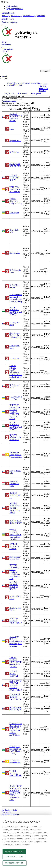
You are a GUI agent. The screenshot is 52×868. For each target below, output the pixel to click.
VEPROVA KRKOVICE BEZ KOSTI (15, 189)
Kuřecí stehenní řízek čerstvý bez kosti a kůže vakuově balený (16, 298)
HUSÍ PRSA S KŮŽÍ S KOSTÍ (16, 522)
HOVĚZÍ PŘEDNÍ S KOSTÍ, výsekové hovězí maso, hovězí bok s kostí (15, 572)
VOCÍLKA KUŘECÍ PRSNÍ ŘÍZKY (16, 621)
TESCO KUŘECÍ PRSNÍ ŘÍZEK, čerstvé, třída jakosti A (16, 662)
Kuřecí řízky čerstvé (15, 286)
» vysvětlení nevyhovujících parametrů (23, 83)
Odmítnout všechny (14, 857)
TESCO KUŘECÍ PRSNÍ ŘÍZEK (16, 773)
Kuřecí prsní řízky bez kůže (15, 762)
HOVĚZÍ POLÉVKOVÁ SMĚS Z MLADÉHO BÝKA (16, 508)
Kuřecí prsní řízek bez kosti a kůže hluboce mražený (16, 750)
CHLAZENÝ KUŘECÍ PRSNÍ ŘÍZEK (16, 697)
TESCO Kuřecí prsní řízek (16, 398)
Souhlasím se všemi (14, 852)
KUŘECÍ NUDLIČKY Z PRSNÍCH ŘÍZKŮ (16, 117)
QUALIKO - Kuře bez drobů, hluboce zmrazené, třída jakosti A (16, 641)
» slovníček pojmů (15, 85)
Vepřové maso (15, 141)
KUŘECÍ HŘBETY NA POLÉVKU (15, 437)
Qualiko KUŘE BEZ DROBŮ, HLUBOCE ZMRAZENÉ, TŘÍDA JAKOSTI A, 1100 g (16, 793)
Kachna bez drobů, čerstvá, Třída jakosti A (16, 455)
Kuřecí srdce (15, 253)
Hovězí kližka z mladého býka (16, 709)
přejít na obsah (12, 6)
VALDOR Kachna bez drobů (14, 484)
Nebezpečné (36, 93)
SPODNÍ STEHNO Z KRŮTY (14, 546)
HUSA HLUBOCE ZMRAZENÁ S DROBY (16, 311)
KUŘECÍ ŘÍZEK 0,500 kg (15, 495)
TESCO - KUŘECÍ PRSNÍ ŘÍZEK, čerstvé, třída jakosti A (16, 535)
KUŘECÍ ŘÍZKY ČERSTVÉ (14, 674)
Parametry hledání (9, 101)
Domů (5, 76)
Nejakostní (10, 93)
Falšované (22, 93)
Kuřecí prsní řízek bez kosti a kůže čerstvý (15, 335)
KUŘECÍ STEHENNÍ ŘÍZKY (14, 178)
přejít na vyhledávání (15, 9)
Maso (12, 129)
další (8, 810)
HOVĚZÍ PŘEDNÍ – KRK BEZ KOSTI (14, 586)
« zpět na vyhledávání (10, 814)
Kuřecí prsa (14, 152)
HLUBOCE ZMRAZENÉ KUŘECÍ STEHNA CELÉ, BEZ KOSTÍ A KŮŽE (15, 412)
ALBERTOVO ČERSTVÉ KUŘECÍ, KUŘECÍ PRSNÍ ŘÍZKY (16, 685)
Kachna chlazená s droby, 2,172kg (16, 201)
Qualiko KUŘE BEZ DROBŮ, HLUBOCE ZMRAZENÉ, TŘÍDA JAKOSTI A (16, 729)
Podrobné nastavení (15, 863)
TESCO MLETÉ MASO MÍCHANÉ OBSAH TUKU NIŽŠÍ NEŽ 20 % (16, 372)
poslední (14, 810)
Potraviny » (6, 812)
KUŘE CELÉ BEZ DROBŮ (15, 165)
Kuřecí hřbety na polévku (15, 558)
